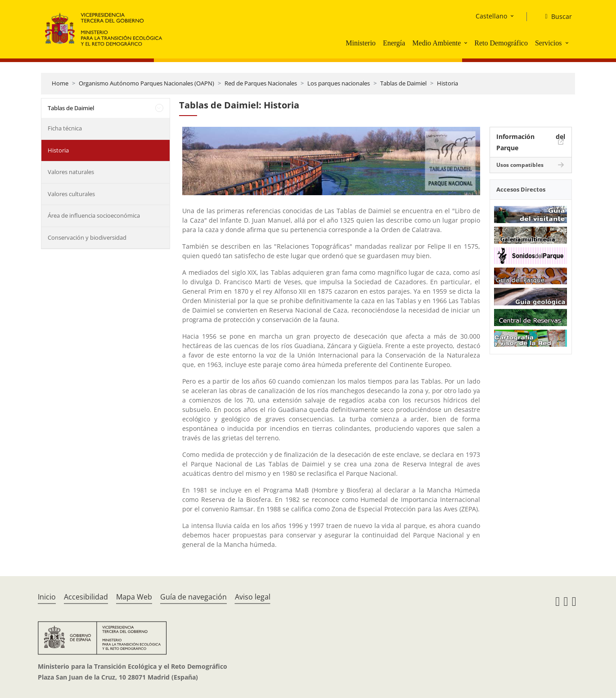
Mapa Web (134, 597)
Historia (447, 83)
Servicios (549, 43)
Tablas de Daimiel (403, 83)
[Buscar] (555, 17)
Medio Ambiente (436, 43)
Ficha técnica (65, 128)
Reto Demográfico (501, 43)
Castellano (491, 16)
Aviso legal (253, 597)
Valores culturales (71, 194)
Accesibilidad (86, 597)
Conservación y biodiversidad (87, 237)
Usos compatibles (520, 165)
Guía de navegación (193, 597)
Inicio (47, 597)
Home (60, 83)
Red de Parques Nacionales (261, 83)
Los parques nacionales (339, 83)
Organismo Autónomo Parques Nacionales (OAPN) (146, 83)
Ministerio (361, 43)
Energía (394, 43)
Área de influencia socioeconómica (94, 215)
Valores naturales (71, 172)
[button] (467, 43)
